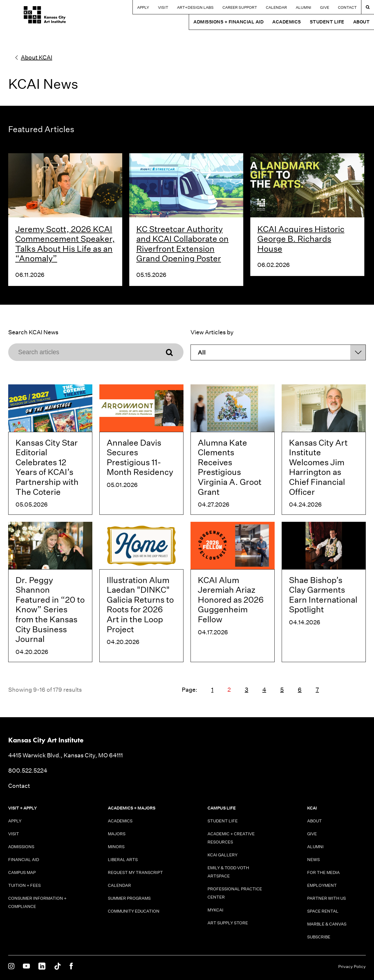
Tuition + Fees (24, 885)
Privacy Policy (352, 967)
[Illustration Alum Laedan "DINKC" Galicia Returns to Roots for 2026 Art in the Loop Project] (141, 592)
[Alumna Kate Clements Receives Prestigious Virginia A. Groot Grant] (233, 450)
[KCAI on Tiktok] (57, 967)
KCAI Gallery (222, 855)
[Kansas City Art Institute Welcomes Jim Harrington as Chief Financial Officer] (324, 450)
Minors (116, 847)
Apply (143, 7)
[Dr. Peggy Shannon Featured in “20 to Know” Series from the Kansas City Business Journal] (50, 592)
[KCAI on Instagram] (11, 967)
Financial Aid (24, 860)
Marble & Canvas (327, 924)
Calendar (276, 7)
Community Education (134, 911)
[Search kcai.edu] (368, 7)
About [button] (362, 22)
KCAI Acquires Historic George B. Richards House (301, 239)
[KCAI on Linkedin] (42, 967)
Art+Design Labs (195, 7)
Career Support (240, 7)
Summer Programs (129, 898)
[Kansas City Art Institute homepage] (29, 17)
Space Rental (323, 911)
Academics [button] (287, 22)
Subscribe (319, 937)
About (314, 821)
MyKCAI (215, 910)
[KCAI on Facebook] (71, 967)
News (313, 860)
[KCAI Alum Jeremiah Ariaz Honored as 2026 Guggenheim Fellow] (233, 592)
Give (325, 7)
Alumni (304, 7)
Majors (117, 834)
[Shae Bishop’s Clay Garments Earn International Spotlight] (324, 592)
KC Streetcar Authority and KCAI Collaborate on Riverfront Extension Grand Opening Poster (182, 244)
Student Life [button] (327, 22)
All (202, 352)
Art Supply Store (228, 923)
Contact (347, 7)
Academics (120, 821)
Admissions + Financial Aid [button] (228, 22)
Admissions (21, 847)
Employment (322, 885)
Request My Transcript (135, 872)
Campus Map (22, 872)
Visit (163, 7)
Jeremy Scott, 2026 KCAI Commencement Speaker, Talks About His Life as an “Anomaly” (65, 244)
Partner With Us (327, 898)
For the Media (323, 872)
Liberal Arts (123, 860)
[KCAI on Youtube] (26, 967)
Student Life (223, 821)
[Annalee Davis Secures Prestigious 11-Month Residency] (141, 450)
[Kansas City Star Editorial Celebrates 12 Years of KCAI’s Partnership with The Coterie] (50, 450)
